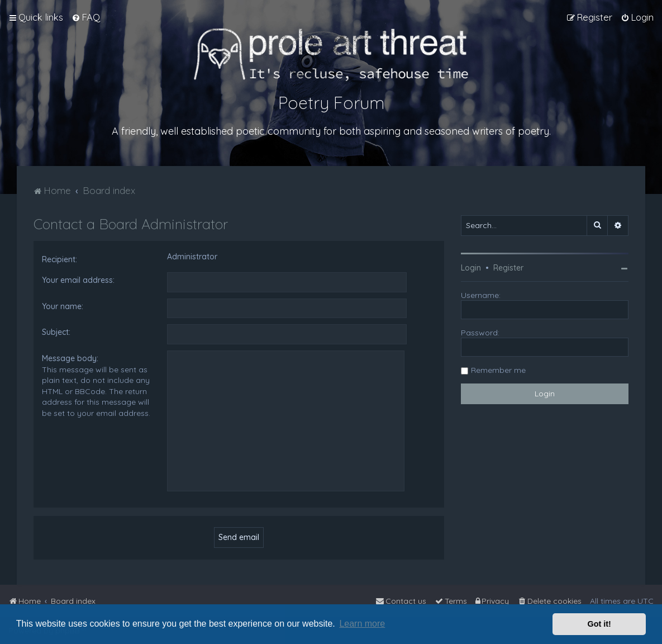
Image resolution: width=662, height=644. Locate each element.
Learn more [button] (362, 624)
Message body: (70, 358)
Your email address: (78, 280)
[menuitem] (86, 17)
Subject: (56, 332)
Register (508, 268)
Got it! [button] (599, 624)
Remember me (498, 370)
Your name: (63, 306)
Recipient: (59, 259)
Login (471, 268)
